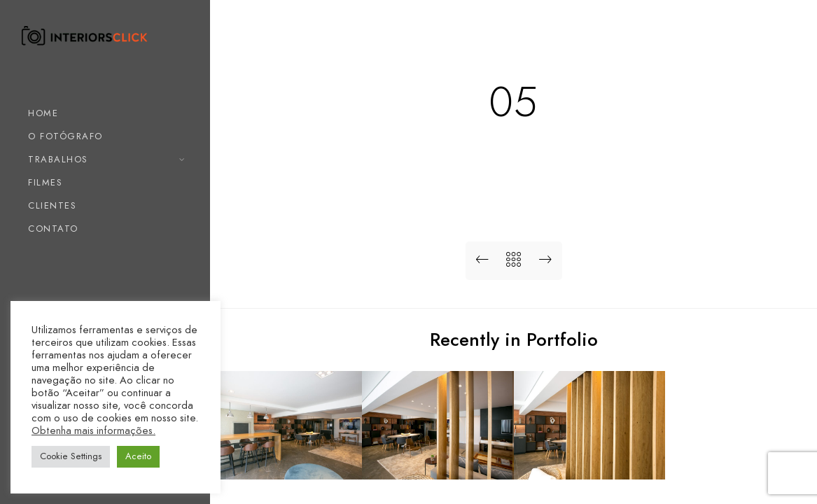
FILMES (45, 183)
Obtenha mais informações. (93, 430)
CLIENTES (52, 206)
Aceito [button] (138, 456)
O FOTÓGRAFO (65, 136)
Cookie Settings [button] (71, 456)
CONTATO (53, 229)
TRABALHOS (58, 160)
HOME (43, 113)
